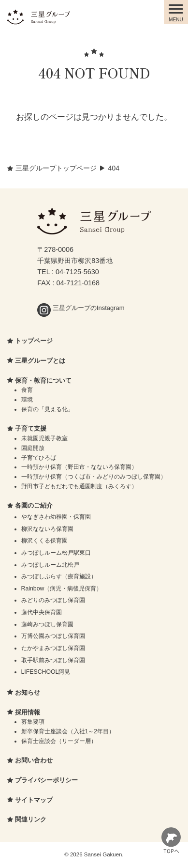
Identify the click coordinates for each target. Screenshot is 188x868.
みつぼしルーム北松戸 (50, 565)
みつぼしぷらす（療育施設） (59, 576)
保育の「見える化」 (47, 409)
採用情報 (28, 712)
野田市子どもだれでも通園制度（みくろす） (79, 486)
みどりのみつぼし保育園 (53, 600)
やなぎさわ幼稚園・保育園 (56, 517)
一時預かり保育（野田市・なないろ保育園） (79, 467)
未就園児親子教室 (44, 438)
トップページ (34, 341)
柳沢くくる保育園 (44, 541)
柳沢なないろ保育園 (47, 529)
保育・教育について (43, 380)
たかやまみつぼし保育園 (53, 648)
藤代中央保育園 (42, 612)
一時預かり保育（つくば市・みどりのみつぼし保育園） (94, 477)
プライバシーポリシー (46, 780)
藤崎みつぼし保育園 (47, 624)
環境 (27, 400)
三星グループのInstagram (81, 308)
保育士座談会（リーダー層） (59, 741)
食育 (27, 390)
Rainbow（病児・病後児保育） (62, 589)
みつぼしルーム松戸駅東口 (56, 553)
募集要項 (33, 722)
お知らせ (28, 692)
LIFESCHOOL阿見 (46, 672)
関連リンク (31, 819)
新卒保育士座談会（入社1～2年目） (68, 731)
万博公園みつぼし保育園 (53, 636)
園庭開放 (33, 448)
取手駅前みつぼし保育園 (53, 660)
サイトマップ (34, 800)
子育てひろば (39, 458)
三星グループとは (40, 361)
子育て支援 (31, 428)
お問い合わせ (34, 760)
